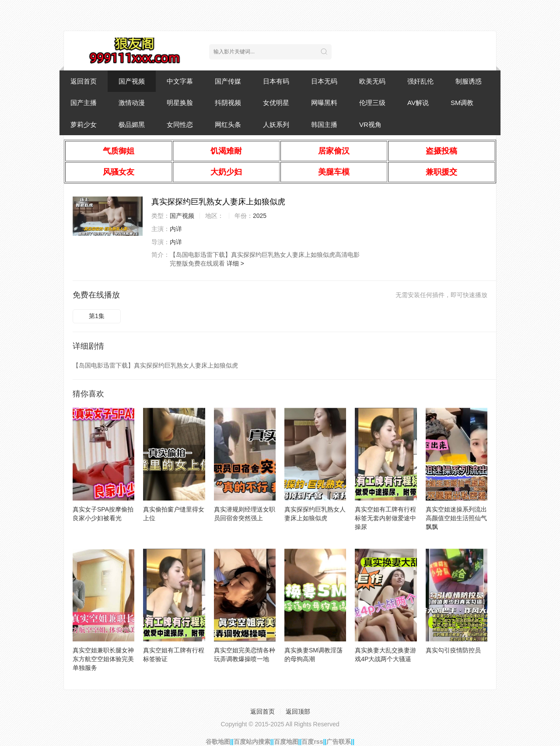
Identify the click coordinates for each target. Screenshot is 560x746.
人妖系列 (276, 124)
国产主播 (84, 103)
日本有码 (276, 81)
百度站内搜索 (252, 742)
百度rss (312, 742)
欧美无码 (372, 81)
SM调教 (462, 103)
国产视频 (132, 81)
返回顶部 (298, 711)
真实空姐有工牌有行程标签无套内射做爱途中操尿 (385, 518)
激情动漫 (132, 103)
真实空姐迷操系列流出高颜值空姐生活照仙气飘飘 (456, 518)
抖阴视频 (228, 103)
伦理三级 (372, 103)
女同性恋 (180, 124)
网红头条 (228, 124)
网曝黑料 (324, 103)
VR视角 (370, 124)
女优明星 (276, 103)
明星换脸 (180, 103)
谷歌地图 (218, 742)
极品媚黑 (132, 124)
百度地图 (286, 742)
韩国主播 (324, 124)
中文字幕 (180, 81)
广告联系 (339, 742)
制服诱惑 (469, 81)
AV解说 (418, 103)
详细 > (235, 263)
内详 (176, 229)
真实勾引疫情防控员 (453, 650)
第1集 (97, 316)
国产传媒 (228, 81)
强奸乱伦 (420, 81)
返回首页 (84, 81)
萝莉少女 (84, 124)
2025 (260, 216)
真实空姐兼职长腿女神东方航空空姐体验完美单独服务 (103, 659)
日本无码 (324, 81)
